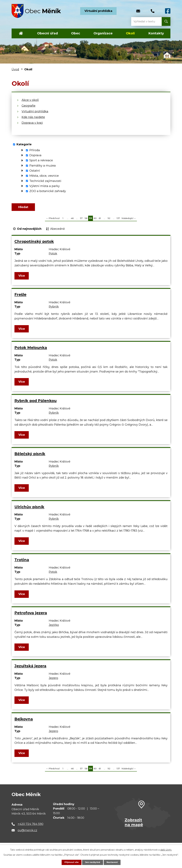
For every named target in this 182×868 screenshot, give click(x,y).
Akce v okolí (30, 100)
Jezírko (54, 628)
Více (22, 278)
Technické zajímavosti (45, 181)
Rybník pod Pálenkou (35, 403)
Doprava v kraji (32, 123)
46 (72, 221)
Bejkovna (24, 722)
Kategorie (24, 144)
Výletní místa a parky (45, 186)
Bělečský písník (30, 456)
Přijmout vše (70, 862)
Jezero (53, 681)
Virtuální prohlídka (98, 11)
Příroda (35, 150)
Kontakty (156, 33)
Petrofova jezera (31, 616)
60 (95, 221)
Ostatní (35, 171)
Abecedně (57, 231)
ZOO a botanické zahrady (48, 191)
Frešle (20, 297)
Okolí (130, 33)
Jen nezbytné (93, 862)
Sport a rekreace (41, 160)
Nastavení (113, 862)
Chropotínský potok (34, 244)
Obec (76, 33)
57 (81, 221)
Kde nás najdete (33, 117)
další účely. (166, 849)
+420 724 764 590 (30, 827)
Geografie (29, 106)
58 (86, 221)
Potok (53, 256)
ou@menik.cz (27, 833)
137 (118, 221)
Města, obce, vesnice (44, 176)
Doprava (35, 155)
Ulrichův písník (29, 509)
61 (100, 221)
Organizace (103, 33)
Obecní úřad (47, 33)
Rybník (54, 309)
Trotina (22, 562)
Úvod (21, 33)
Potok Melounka (31, 350)
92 (109, 221)
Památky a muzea (43, 166)
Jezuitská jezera (30, 669)
